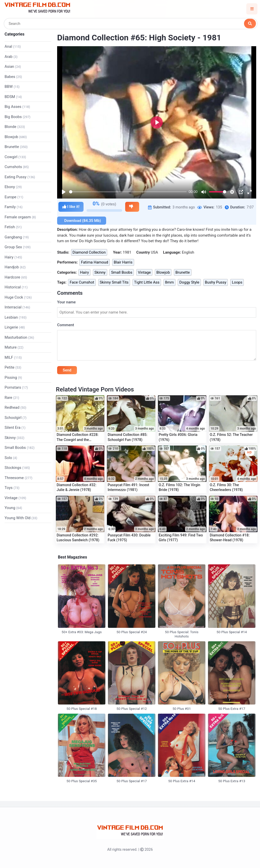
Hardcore (16, 277)
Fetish (13, 227)
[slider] (128, 192)
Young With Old (21, 518)
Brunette (16, 147)
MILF (13, 357)
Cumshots (17, 167)
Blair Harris (123, 262)
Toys (12, 488)
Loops (237, 282)
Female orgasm (20, 217)
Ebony (13, 187)
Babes (13, 77)
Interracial (17, 307)
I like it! (71, 207)
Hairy (13, 257)
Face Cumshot (82, 282)
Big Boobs (18, 117)
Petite (13, 367)
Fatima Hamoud (95, 262)
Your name (66, 302)
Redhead (15, 407)
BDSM (13, 97)
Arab (11, 57)
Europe (14, 197)
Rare (12, 398)
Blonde (15, 127)
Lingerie (15, 327)
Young (13, 508)
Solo (11, 458)
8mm (169, 282)
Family (14, 207)
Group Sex (18, 247)
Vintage (15, 498)
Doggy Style (189, 282)
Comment (66, 325)
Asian (13, 67)
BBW (12, 87)
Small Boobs (20, 448)
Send (67, 370)
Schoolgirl (15, 418)
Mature (14, 347)
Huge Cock (18, 297)
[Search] (131, 24)
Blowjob (16, 137)
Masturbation (19, 337)
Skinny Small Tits (114, 282)
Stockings (17, 468)
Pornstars (16, 387)
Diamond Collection (89, 252)
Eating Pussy (20, 177)
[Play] (64, 192)
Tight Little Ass (147, 282)
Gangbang (17, 237)
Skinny (14, 438)
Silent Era (15, 428)
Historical (16, 287)
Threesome (19, 478)
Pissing (13, 378)
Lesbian (15, 317)
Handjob (15, 267)
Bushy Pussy (216, 282)
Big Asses (17, 107)
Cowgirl (15, 157)
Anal (13, 46)
